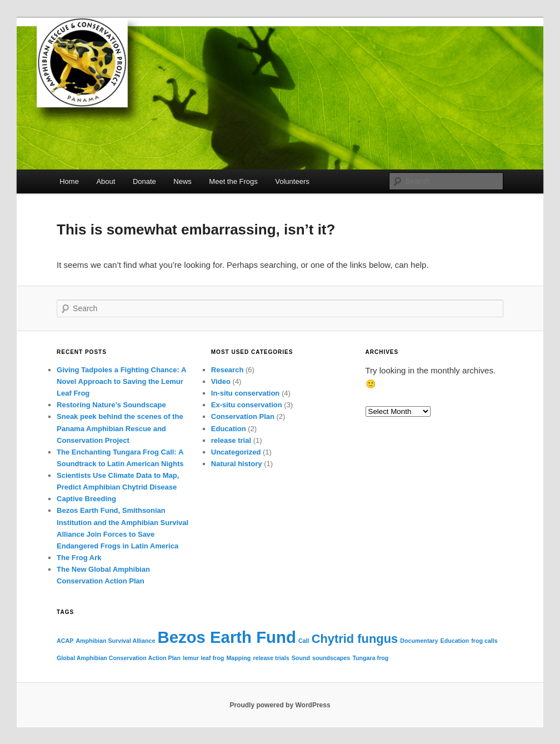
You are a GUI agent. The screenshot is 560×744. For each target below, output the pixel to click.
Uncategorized (236, 452)
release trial (231, 440)
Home (69, 181)
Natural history (237, 464)
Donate (144, 181)
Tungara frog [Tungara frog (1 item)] (370, 658)
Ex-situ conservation (247, 405)
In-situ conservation (246, 393)
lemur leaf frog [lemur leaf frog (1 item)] (203, 658)
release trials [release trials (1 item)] (271, 658)
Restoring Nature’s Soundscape (111, 405)
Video (221, 381)
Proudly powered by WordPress (280, 705)
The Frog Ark (79, 558)
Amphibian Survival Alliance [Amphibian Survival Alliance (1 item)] (115, 641)
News (182, 181)
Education (229, 429)
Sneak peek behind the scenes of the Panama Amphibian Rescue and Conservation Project (120, 428)
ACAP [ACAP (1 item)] (65, 641)
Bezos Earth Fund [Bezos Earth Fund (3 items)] (227, 637)
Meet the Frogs (233, 181)
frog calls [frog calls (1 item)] (484, 641)
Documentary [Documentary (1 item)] (419, 641)
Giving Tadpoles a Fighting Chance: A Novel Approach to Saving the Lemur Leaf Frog (121, 381)
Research (227, 370)
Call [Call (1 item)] (304, 641)
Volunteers (292, 181)
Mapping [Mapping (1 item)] (238, 658)
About (106, 181)
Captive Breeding (86, 499)
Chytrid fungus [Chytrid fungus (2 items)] (355, 639)
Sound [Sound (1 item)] (301, 658)
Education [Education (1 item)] (455, 641)
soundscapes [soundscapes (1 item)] (331, 658)
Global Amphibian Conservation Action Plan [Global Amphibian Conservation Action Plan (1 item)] (119, 658)
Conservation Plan (243, 416)
